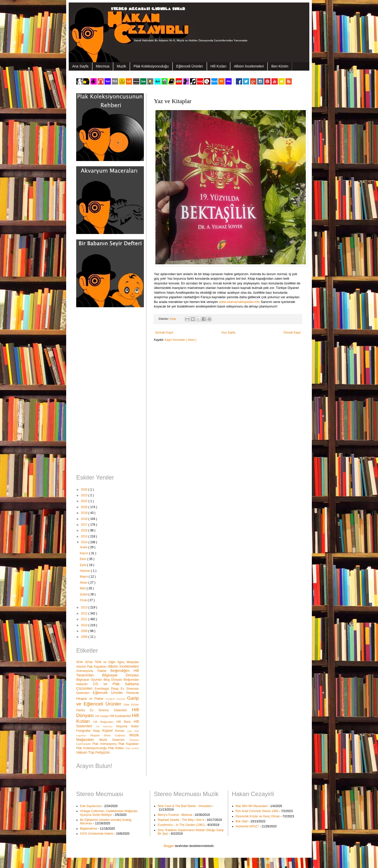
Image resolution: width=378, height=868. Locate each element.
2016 (85, 530)
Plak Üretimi (132, 748)
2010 (85, 625)
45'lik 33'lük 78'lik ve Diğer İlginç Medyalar (108, 662)
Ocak (84, 600)
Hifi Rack (125, 722)
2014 (85, 542)
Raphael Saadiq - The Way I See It (181, 820)
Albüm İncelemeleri (249, 66)
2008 (85, 637)
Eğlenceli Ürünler (190, 66)
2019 (85, 513)
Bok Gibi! (242, 821)
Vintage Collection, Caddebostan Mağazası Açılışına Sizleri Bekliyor (109, 813)
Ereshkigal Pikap (108, 689)
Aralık (84, 547)
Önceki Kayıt (292, 333)
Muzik (121, 66)
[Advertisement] (108, 391)
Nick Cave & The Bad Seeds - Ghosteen (185, 806)
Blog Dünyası (114, 680)
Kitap (173, 319)
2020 (85, 507)
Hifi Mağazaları (105, 722)
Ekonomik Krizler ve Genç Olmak (258, 816)
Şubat (84, 594)
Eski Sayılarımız (91, 806)
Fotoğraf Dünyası (116, 699)
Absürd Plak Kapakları (92, 667)
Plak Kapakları (129, 744)
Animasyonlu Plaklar (93, 671)
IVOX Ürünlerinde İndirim (97, 834)
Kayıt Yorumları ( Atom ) (181, 340)
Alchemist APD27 (247, 826)
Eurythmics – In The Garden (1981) (181, 825)
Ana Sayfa (80, 66)
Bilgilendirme (89, 829)
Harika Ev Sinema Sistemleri (104, 710)
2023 (85, 495)
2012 (85, 613)
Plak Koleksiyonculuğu (151, 66)
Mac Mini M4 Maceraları (252, 806)
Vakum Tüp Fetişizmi (93, 752)
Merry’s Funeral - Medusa (175, 815)
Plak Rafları (117, 748)
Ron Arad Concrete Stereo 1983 (257, 811)
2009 (85, 631)
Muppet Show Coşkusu (110, 735)
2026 (85, 490)
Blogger (169, 846)
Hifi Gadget (103, 716)
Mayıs (84, 577)
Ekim (83, 559)
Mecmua (103, 66)
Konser (121, 731)
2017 (85, 525)
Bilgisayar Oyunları (90, 680)
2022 (85, 501)
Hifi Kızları (219, 66)
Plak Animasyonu (106, 744)
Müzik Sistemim (114, 740)
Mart (83, 588)
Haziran (85, 571)
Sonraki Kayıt (164, 333)
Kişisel (108, 731)
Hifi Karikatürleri (121, 716)
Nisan (84, 583)
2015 (85, 536)
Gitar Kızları (131, 704)
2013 (85, 607)
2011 (85, 619)
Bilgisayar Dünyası (120, 675)
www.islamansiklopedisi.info (239, 302)
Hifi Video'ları (106, 726)
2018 (85, 519)
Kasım (84, 553)
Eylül (83, 565)
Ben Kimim (280, 66)
